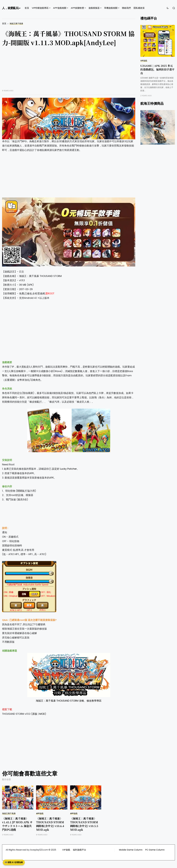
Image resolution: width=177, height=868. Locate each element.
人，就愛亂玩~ (11, 8)
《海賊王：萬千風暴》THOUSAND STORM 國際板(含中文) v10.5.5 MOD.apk (84, 824)
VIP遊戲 (144, 61)
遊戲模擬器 (94, 8)
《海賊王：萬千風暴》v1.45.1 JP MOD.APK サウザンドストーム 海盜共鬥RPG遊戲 (17, 824)
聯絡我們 (126, 8)
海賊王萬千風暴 (16, 24)
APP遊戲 (40, 814)
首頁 (27, 8)
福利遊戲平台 (80, 850)
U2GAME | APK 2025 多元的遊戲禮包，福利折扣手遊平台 (157, 69)
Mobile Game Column (131, 850)
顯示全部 (6, 779)
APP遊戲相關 (60, 8)
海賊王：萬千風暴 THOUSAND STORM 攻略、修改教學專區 (69, 701)
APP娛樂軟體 (77, 8)
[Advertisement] (69, 70)
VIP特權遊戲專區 (40, 8)
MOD (42, 714)
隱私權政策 (139, 8)
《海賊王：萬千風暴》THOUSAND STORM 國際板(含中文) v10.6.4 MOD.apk (50, 824)
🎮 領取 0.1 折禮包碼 (14, 862)
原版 (35, 714)
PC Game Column (155, 850)
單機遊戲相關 (111, 8)
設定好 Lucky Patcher (64, 469)
